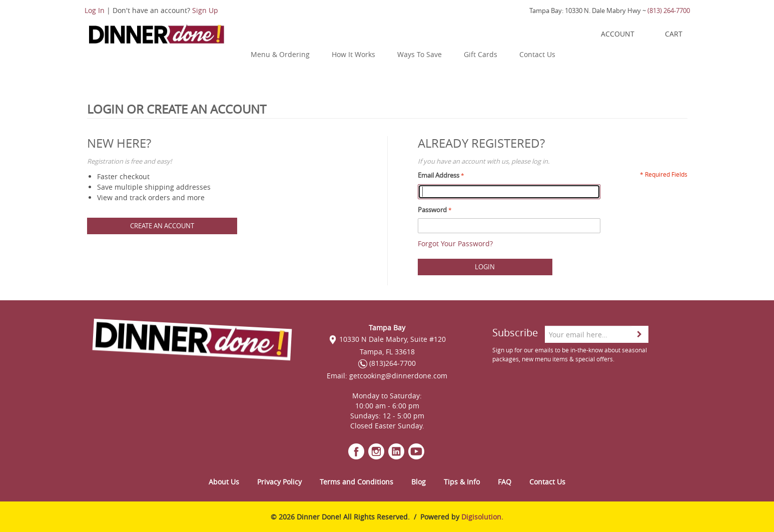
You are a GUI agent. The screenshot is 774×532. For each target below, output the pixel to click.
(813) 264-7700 (669, 11)
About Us (224, 482)
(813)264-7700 (387, 363)
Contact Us (537, 54)
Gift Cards (481, 54)
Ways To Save (420, 54)
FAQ (505, 482)
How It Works (353, 54)
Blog (419, 482)
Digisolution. (482, 517)
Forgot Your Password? (455, 243)
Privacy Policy (279, 482)
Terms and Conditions (356, 482)
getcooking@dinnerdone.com (398, 376)
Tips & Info (462, 482)
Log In (95, 10)
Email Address (439, 175)
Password (432, 210)
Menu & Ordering (280, 54)
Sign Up (205, 10)
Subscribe (515, 333)
